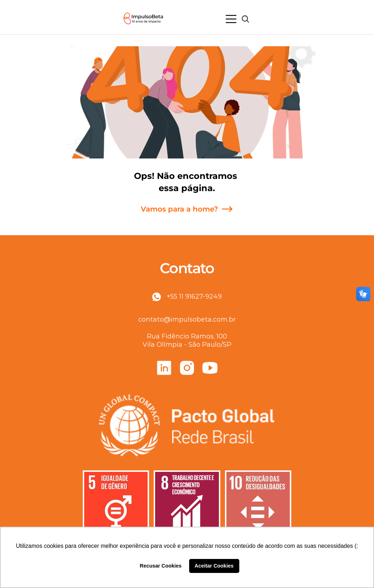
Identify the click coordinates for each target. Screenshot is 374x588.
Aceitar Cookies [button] (214, 566)
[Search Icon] (245, 19)
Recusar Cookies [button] (161, 566)
